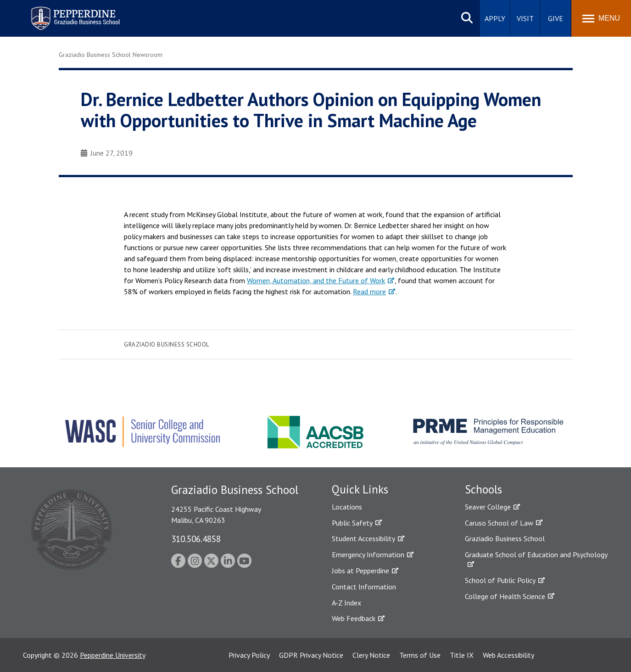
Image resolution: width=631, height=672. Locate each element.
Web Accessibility (508, 655)
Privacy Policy (249, 655)
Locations (347, 507)
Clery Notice (371, 655)
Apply (495, 18)
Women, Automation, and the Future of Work (316, 280)
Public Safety (352, 523)
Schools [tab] (483, 489)
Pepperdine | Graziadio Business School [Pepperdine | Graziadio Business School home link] (63, 13)
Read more (369, 291)
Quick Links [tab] (360, 489)
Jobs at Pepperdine (360, 571)
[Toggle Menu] (601, 18)
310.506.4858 (196, 539)
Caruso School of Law (499, 523)
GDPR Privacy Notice (311, 655)
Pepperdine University (113, 655)
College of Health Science (505, 596)
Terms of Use (420, 655)
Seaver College (488, 507)
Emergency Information (368, 554)
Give (556, 18)
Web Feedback (354, 618)
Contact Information (364, 587)
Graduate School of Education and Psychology (536, 554)
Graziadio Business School (167, 344)
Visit (525, 18)
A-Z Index (346, 603)
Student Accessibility (363, 538)
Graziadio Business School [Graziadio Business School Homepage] (505, 538)
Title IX (462, 655)
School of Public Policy (500, 580)
